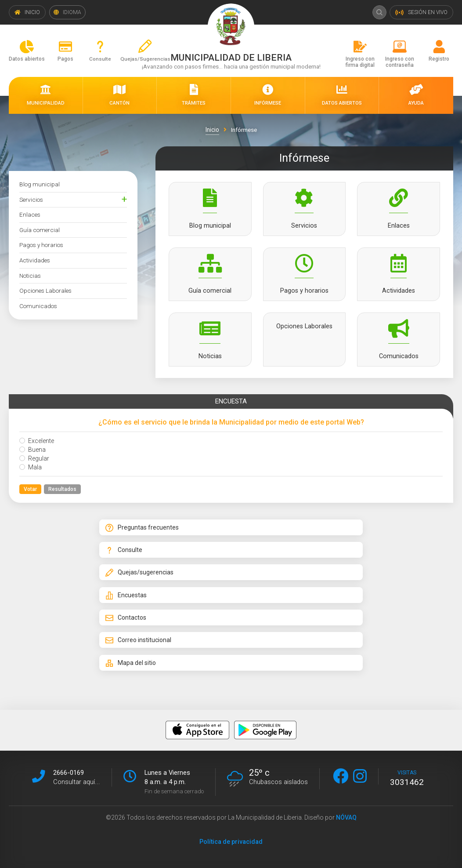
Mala (31, 471)
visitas (407, 777)
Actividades (35, 260)
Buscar (379, 12)
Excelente (37, 444)
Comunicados (38, 306)
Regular (34, 462)
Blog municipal (40, 184)
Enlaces (30, 214)
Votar (30, 493)
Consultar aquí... (77, 781)
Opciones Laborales (45, 291)
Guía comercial (40, 230)
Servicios (31, 200)
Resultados (62, 493)
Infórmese (244, 130)
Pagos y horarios (41, 245)
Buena (32, 453)
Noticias (30, 276)
